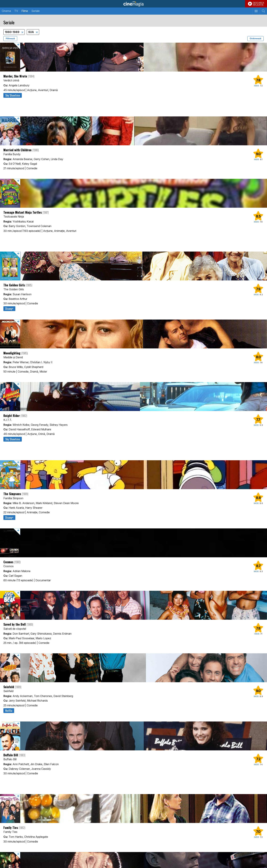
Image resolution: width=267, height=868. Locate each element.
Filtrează (10, 38)
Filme (25, 11)
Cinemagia (133, 4)
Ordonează (256, 38)
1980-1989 (13, 32)
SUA (31, 32)
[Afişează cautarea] (263, 11)
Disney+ (9, 309)
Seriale (36, 11)
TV (16, 11)
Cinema (6, 11)
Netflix (9, 711)
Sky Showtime (13, 95)
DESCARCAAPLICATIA (258, 4)
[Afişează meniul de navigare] (256, 11)
